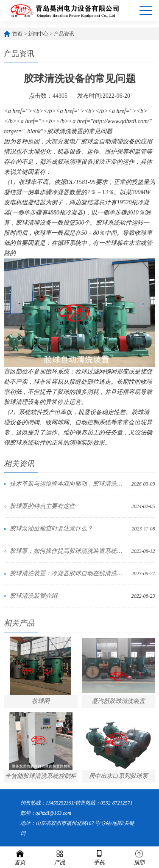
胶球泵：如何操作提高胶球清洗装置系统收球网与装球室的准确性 (68, 551)
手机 (99, 857)
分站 (106, 823)
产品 (60, 857)
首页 (17, 34)
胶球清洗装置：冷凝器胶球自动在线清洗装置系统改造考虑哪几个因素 (68, 573)
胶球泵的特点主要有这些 (42, 506)
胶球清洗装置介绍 (33, 596)
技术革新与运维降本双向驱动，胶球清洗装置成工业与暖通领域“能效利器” (68, 484)
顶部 (139, 857)
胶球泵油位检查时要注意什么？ (51, 529)
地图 (117, 823)
